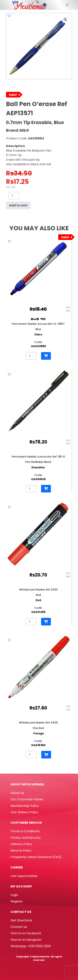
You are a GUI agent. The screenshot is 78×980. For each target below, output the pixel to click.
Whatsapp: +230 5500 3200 (31, 946)
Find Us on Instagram (26, 940)
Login (14, 895)
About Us (17, 793)
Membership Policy (25, 806)
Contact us (19, 927)
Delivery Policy (21, 844)
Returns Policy (21, 851)
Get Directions (21, 920)
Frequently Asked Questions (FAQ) (36, 857)
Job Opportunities (24, 876)
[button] (65, 20)
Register (17, 901)
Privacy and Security (26, 838)
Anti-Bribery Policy (24, 812)
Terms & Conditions (25, 831)
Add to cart (18, 205)
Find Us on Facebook (26, 933)
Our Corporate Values (27, 799)
